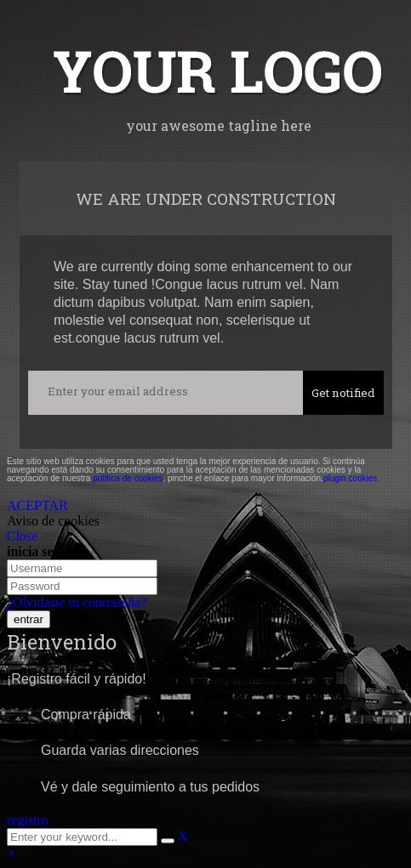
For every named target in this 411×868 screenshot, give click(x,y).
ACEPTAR (37, 505)
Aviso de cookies (53, 521)
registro (28, 820)
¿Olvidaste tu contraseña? (77, 602)
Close (22, 536)
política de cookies (128, 478)
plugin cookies (350, 478)
